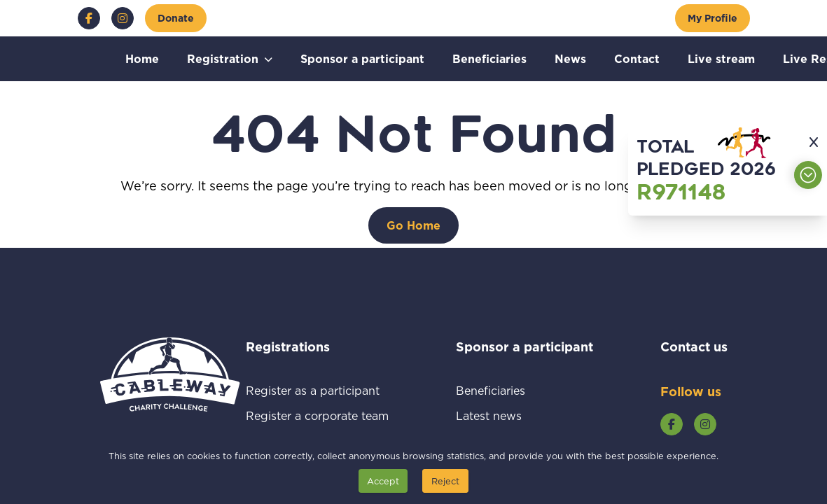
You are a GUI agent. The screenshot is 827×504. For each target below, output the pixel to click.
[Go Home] (413, 225)
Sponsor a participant (362, 58)
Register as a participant (317, 390)
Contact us (694, 346)
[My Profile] (713, 18)
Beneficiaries (489, 58)
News (570, 58)
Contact (637, 58)
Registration (223, 58)
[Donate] (176, 18)
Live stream (721, 58)
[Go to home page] (170, 393)
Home (142, 58)
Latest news (505, 415)
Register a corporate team (317, 415)
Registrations (307, 346)
